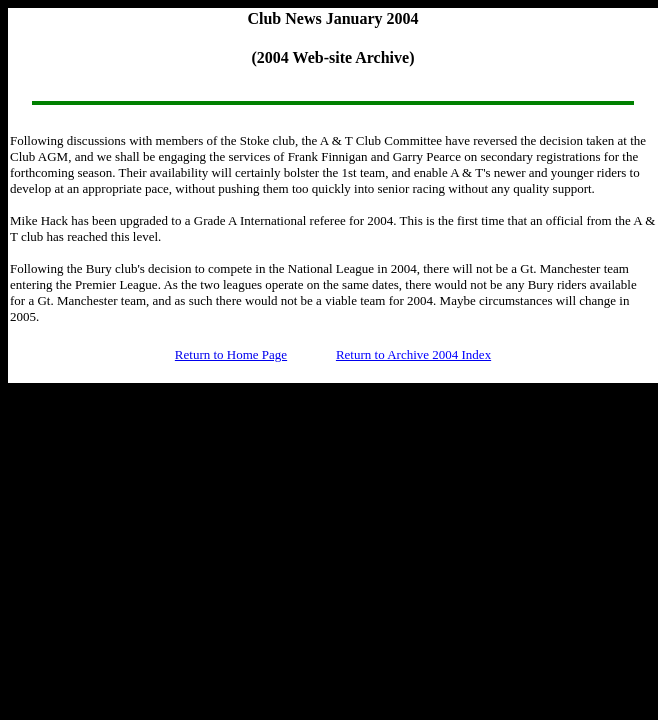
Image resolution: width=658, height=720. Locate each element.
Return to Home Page (231, 354)
